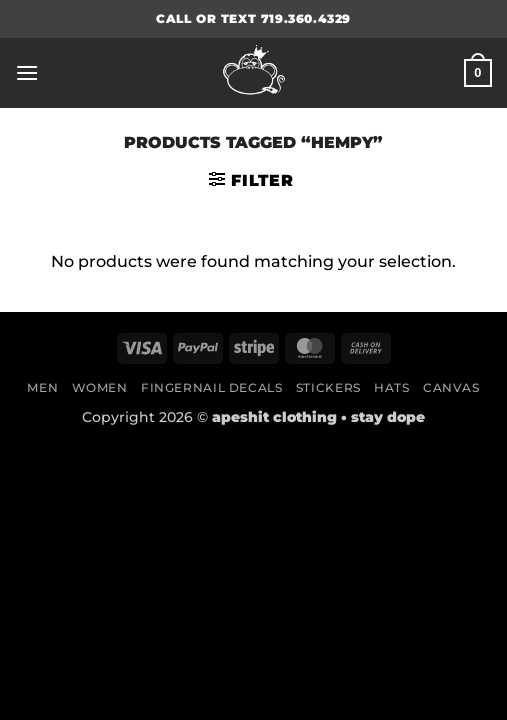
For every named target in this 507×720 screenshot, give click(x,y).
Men (42, 387)
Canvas (451, 387)
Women (100, 387)
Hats (391, 387)
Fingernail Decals (211, 387)
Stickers (328, 387)
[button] (27, 72)
